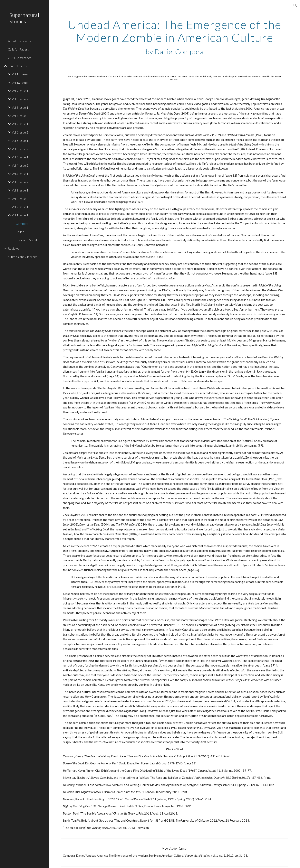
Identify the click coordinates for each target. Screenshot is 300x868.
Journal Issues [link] (17, 66)
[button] (295, 5)
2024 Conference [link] (20, 58)
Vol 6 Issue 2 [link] (20, 132)
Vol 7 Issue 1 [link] (20, 124)
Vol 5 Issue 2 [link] (20, 149)
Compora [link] (22, 224)
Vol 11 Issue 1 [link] (21, 74)
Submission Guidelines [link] (23, 257)
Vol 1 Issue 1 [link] (20, 215)
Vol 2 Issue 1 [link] (20, 207)
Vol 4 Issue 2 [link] (20, 165)
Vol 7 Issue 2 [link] (20, 116)
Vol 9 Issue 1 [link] (20, 91)
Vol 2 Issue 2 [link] (20, 199)
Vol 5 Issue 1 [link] (20, 157)
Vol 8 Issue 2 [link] (20, 99)
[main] (174, 37)
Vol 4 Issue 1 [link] (20, 174)
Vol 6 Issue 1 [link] (20, 140)
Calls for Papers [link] (18, 49)
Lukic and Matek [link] (27, 240)
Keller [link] (20, 232)
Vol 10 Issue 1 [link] (21, 83)
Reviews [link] (14, 248)
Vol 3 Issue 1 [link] (20, 190)
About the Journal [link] (20, 41)
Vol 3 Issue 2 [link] (20, 182)
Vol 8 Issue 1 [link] (20, 107)
